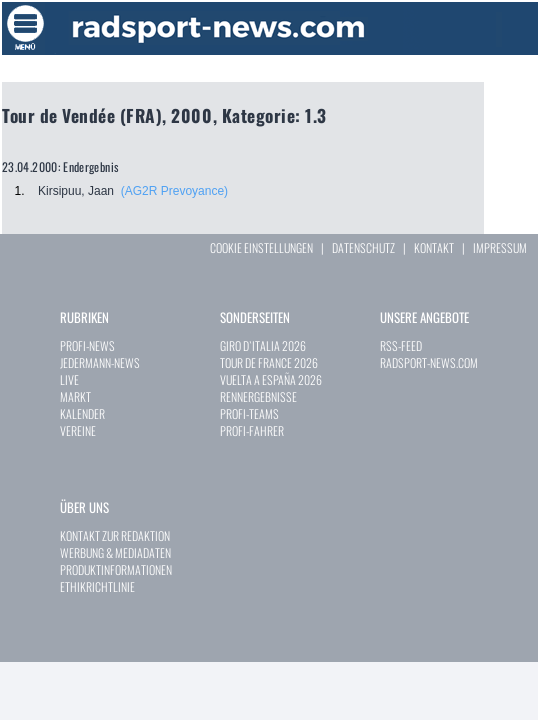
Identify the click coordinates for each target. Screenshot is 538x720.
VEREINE (78, 430)
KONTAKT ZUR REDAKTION (115, 535)
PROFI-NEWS (87, 345)
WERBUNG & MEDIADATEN (115, 552)
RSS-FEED (401, 345)
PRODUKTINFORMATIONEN (116, 569)
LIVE (69, 379)
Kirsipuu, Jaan (76, 191)
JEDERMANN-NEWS (100, 362)
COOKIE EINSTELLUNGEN (261, 247)
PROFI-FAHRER (252, 430)
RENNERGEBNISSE (258, 396)
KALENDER (82, 413)
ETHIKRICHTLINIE (97, 586)
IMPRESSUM (500, 247)
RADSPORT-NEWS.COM (429, 362)
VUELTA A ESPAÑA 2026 (271, 379)
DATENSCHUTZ (363, 247)
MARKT (75, 396)
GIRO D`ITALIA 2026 (263, 345)
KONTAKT (434, 247)
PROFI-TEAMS (249, 413)
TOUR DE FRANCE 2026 (269, 362)
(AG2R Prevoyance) (174, 191)
